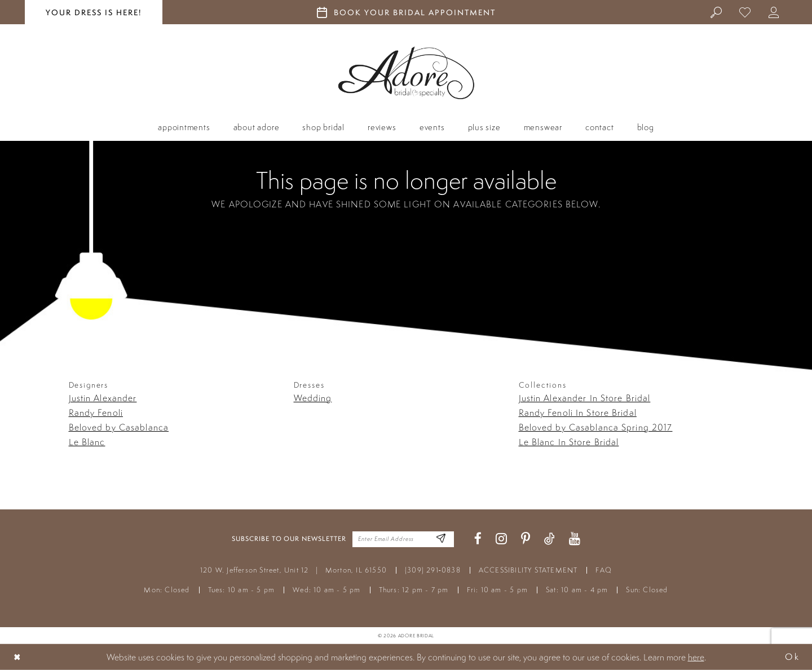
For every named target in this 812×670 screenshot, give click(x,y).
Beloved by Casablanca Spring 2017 (596, 427)
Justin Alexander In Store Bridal (585, 398)
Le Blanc (87, 442)
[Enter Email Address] (441, 539)
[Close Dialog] (17, 657)
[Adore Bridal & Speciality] (406, 73)
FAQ (604, 570)
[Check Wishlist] (745, 12)
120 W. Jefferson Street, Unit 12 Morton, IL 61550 (294, 570)
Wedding (313, 398)
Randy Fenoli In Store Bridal (578, 412)
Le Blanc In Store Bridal (569, 442)
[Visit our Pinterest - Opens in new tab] (526, 539)
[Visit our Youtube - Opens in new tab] (575, 539)
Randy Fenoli (96, 412)
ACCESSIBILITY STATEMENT (528, 570)
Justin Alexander (103, 398)
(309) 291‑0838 (433, 570)
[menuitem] (716, 12)
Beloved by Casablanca (119, 427)
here (696, 657)
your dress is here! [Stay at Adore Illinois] (94, 12)
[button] (774, 12)
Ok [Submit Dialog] (792, 657)
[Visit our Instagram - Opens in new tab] (501, 539)
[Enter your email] (403, 539)
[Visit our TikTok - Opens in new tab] (550, 539)
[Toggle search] (716, 12)
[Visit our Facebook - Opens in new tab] (478, 539)
